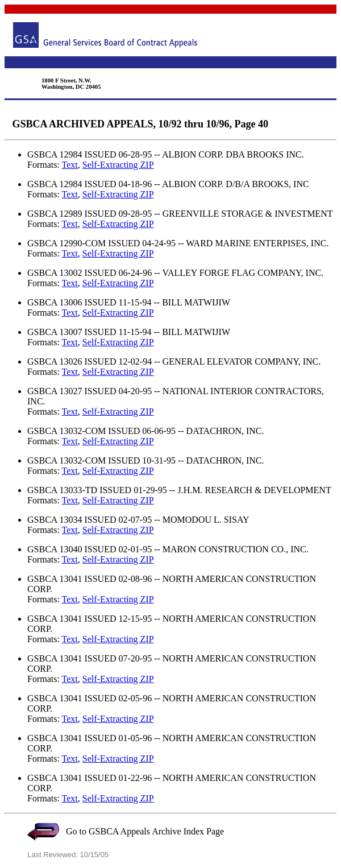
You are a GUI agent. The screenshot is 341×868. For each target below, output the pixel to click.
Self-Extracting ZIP (118, 165)
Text (70, 165)
